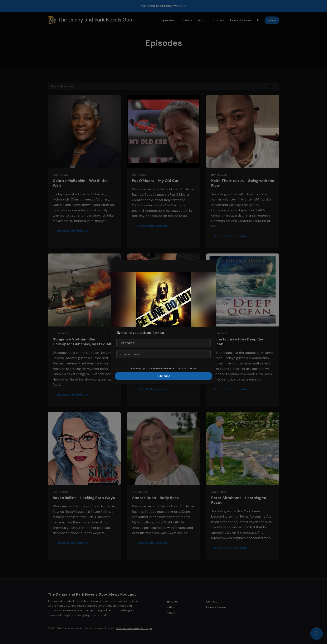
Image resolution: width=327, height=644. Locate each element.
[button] (209, 266)
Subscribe (164, 376)
